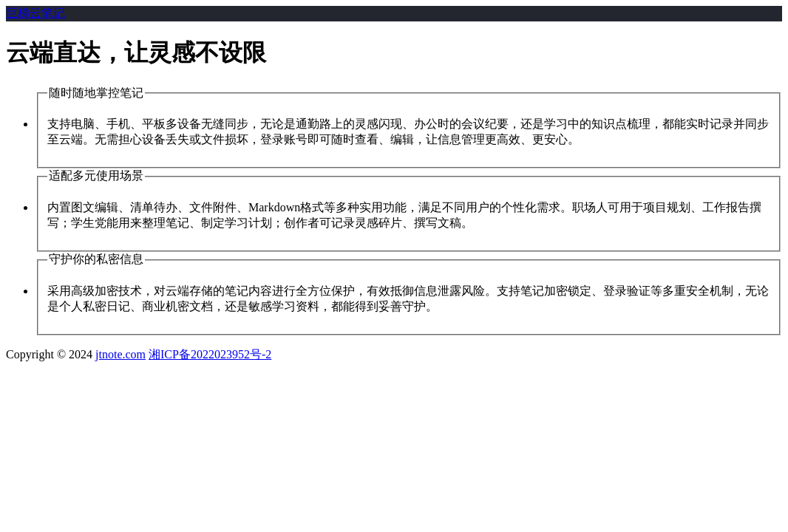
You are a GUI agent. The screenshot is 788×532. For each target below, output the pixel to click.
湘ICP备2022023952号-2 (210, 354)
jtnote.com (120, 354)
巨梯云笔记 (35, 13)
